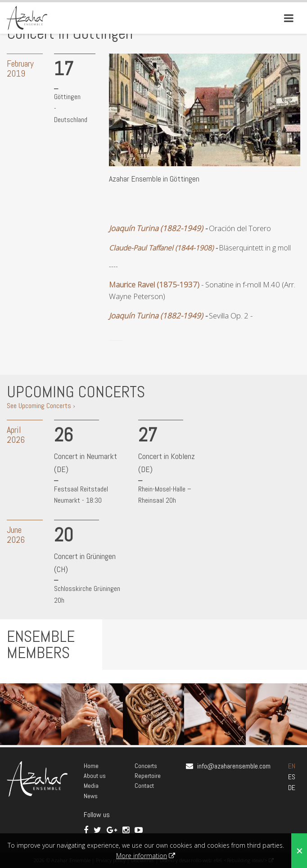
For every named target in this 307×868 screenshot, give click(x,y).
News (91, 796)
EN (292, 766)
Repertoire (148, 776)
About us (95, 776)
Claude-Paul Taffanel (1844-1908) (161, 248)
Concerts (146, 766)
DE (292, 788)
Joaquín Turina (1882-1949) (156, 228)
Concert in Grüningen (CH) (85, 563)
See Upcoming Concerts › (41, 406)
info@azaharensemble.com (234, 766)
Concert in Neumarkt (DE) (86, 463)
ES (292, 777)
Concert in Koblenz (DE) (167, 463)
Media (91, 786)
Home (91, 766)
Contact (144, 786)
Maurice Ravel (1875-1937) (154, 284)
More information (142, 856)
